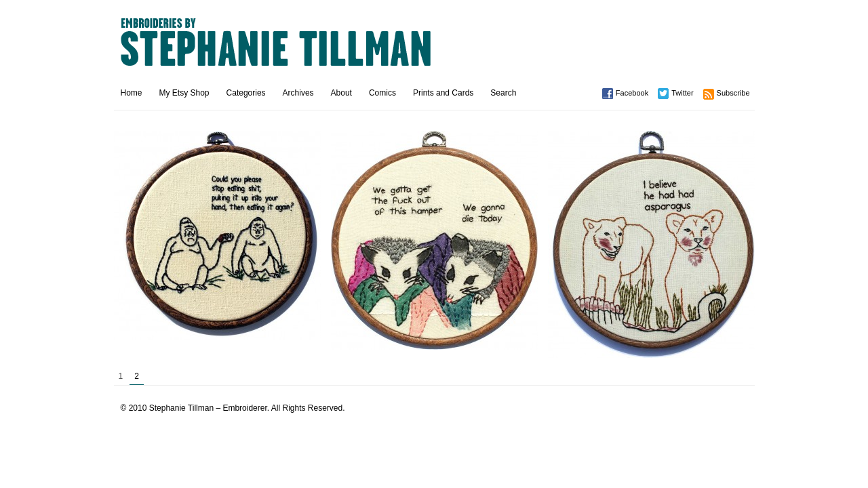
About (341, 93)
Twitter (682, 93)
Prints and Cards (443, 93)
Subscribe (733, 93)
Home (132, 93)
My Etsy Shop (184, 93)
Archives (298, 93)
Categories (246, 93)
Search (503, 93)
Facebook (632, 93)
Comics (382, 93)
